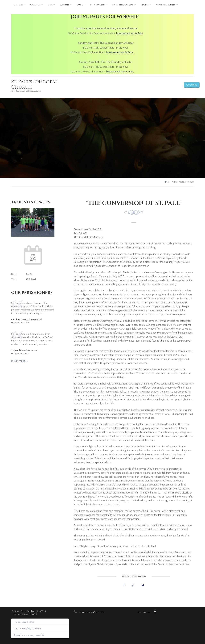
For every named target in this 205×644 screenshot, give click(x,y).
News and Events (166, 5)
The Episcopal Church (24, 622)
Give (50, 5)
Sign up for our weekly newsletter (29, 635)
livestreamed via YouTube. (120, 52)
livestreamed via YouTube (130, 33)
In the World (98, 5)
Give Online (192, 85)
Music (80, 5)
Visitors (18, 5)
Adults (145, 5)
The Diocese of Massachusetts (27, 628)
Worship (65, 5)
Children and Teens (123, 5)
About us (35, 5)
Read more (19, 361)
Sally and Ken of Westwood (25, 351)
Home (166, 182)
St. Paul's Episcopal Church (35, 85)
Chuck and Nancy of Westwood (26, 320)
